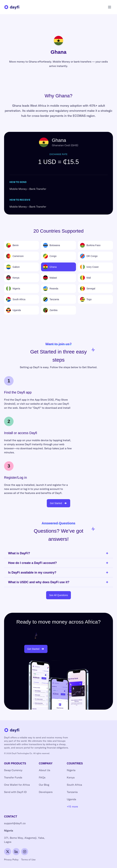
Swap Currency (13, 770)
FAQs (42, 777)
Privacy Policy (11, 860)
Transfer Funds (13, 777)
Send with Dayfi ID (15, 792)
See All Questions (59, 595)
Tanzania (72, 792)
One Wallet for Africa (17, 785)
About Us (45, 770)
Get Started (58, 503)
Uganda (71, 799)
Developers (46, 792)
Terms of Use (28, 860)
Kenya (71, 777)
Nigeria (71, 770)
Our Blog (44, 785)
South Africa (74, 785)
